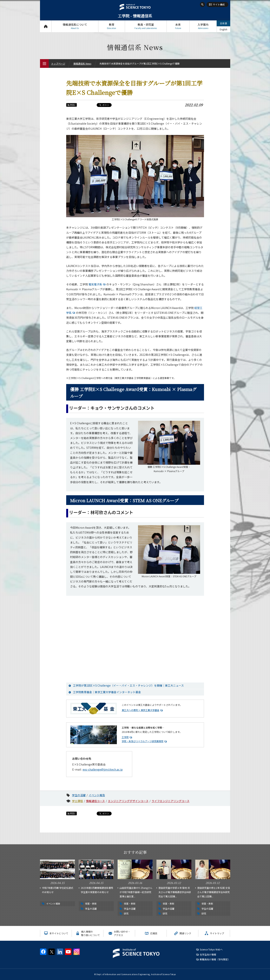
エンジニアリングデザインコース (128, 801)
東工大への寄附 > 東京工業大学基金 (141, 710)
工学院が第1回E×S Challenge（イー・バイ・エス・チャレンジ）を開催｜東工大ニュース (128, 685)
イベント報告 (97, 795)
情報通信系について (75, 26)
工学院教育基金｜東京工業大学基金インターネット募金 (107, 692)
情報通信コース (95, 801)
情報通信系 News (82, 63)
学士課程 (77, 801)
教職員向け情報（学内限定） (215, 959)
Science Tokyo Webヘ (211, 949)
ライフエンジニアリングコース (171, 801)
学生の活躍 (79, 795)
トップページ (46, 26)
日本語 (223, 23)
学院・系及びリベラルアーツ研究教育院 (143, 741)
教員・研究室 (146, 26)
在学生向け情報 (208, 954)
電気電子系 (97, 284)
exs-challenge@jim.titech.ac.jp (103, 769)
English (224, 29)
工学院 (125, 737)
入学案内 (203, 26)
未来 (178, 26)
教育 (112, 26)
